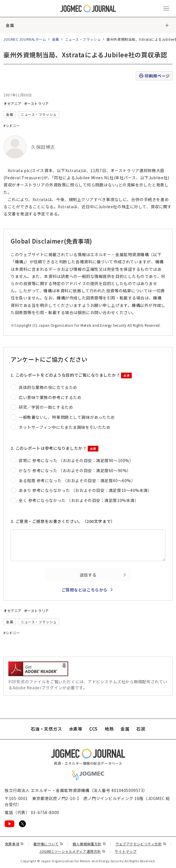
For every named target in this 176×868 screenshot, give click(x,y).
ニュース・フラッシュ (83, 39)
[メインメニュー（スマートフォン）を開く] (166, 9)
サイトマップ (126, 851)
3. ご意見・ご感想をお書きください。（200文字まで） (63, 521)
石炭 (141, 729)
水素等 (76, 729)
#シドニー (12, 125)
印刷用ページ (154, 76)
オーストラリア (36, 103)
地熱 (109, 729)
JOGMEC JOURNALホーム (25, 39)
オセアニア (13, 103)
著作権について (48, 844)
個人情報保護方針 (89, 844)
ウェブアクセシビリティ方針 (141, 844)
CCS (93, 729)
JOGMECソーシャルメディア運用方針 (72, 851)
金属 (10, 25)
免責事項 (14, 844)
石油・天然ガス (46, 729)
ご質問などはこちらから (85, 590)
